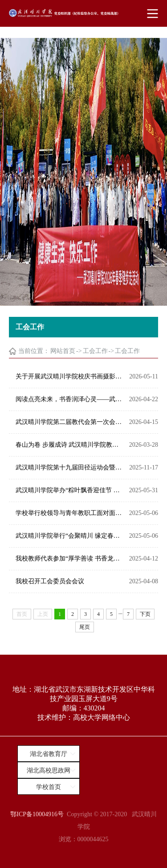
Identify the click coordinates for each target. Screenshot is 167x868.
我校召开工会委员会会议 (50, 581)
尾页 (85, 627)
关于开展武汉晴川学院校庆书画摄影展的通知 (70, 376)
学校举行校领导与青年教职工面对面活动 (70, 513)
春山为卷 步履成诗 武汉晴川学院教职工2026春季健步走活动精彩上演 (70, 445)
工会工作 (95, 351)
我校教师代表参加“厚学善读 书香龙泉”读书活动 (70, 559)
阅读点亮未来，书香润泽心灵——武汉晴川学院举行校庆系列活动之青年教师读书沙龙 (70, 399)
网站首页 (63, 351)
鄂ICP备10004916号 (37, 814)
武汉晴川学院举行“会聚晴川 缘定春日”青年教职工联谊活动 (70, 536)
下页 (145, 614)
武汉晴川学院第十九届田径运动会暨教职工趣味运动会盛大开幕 (70, 467)
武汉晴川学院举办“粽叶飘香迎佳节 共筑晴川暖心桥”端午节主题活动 (70, 490)
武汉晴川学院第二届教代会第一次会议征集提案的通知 (70, 422)
